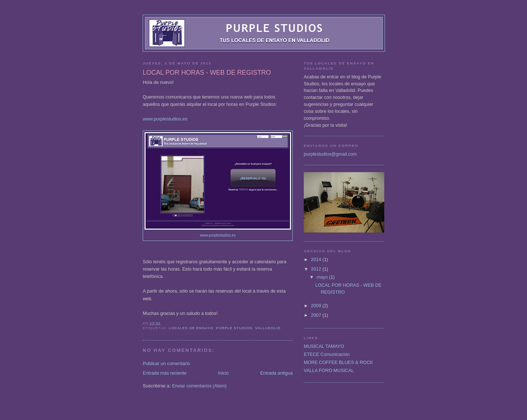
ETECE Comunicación (327, 354)
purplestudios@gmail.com (330, 154)
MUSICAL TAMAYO (324, 346)
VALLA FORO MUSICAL (329, 371)
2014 (317, 260)
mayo (323, 277)
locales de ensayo (191, 328)
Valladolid (268, 328)
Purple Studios (234, 328)
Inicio (223, 373)
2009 (317, 306)
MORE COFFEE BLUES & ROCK (338, 363)
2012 (317, 269)
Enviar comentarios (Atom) (199, 386)
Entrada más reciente (165, 373)
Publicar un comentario (166, 364)
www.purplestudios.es (165, 119)
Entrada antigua (276, 373)
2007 (317, 315)
